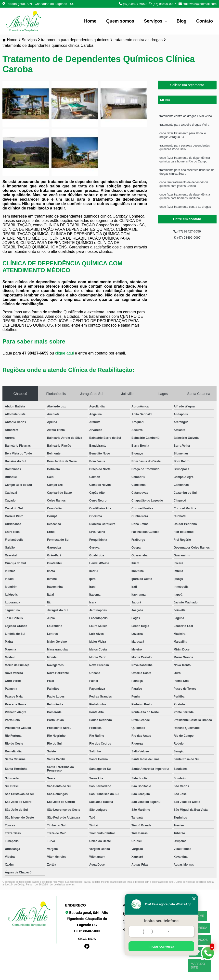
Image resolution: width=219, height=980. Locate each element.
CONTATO (200, 932)
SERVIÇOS (200, 926)
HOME (200, 914)
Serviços (154, 21)
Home (90, 21)
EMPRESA (200, 920)
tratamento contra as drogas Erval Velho (186, 117)
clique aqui (64, 354)
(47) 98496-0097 (162, 4)
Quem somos (120, 21)
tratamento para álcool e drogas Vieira (184, 127)
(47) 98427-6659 (133, 4)
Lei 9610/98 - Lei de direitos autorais (55, 886)
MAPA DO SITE (200, 938)
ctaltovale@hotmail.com (198, 4)
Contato (205, 21)
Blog (181, 21)
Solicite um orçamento (187, 86)
